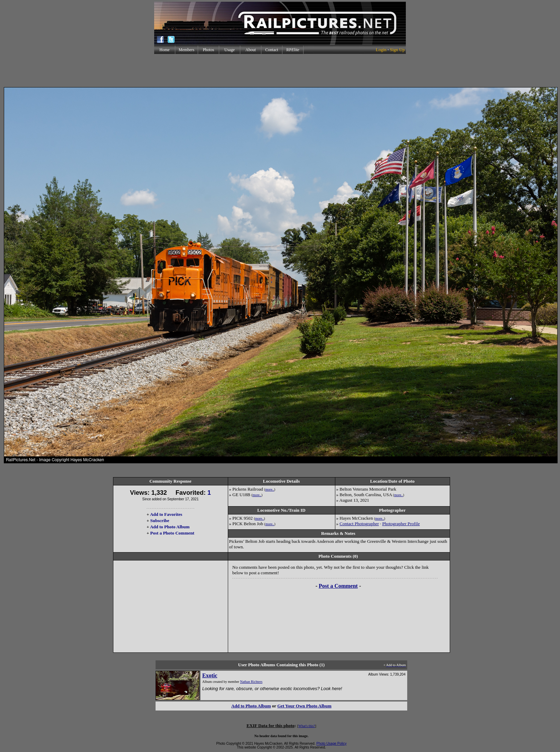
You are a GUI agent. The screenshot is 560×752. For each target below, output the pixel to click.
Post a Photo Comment (172, 533)
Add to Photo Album (170, 527)
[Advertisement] (280, 71)
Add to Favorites (166, 514)
